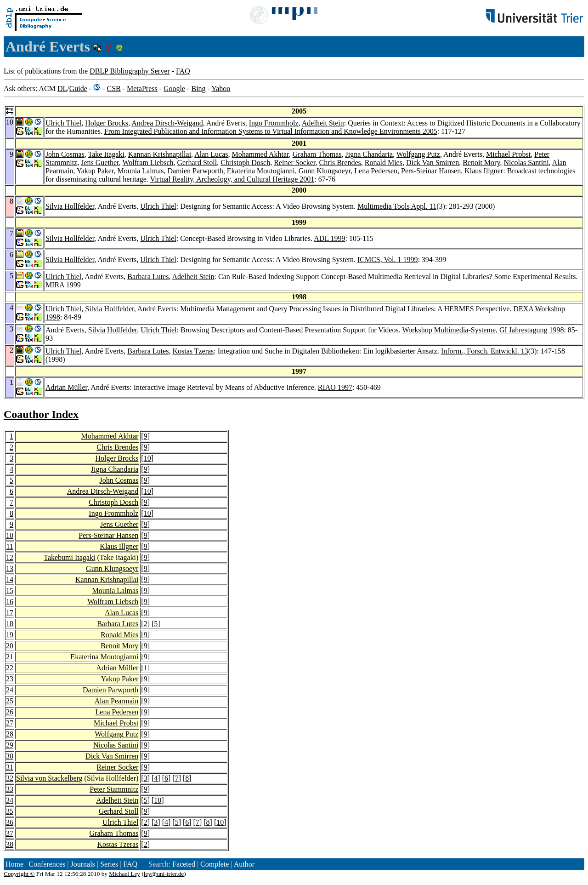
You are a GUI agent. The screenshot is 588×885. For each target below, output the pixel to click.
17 (10, 613)
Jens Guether (100, 163)
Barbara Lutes (148, 277)
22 (10, 668)
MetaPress (142, 88)
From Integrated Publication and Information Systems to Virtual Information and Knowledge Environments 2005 (271, 131)
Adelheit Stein (323, 123)
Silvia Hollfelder (70, 206)
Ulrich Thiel (63, 123)
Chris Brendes (340, 163)
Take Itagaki (106, 154)
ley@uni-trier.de (164, 874)
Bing (198, 88)
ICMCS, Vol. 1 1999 (387, 260)
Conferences (47, 864)
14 (10, 580)
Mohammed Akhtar (260, 154)
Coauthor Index (41, 414)
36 (10, 822)
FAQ (183, 71)
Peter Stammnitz (114, 789)
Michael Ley (124, 874)
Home (14, 864)
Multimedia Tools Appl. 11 (397, 206)
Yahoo (221, 88)
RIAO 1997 (335, 387)
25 (10, 701)
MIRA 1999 (63, 285)
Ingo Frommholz (274, 123)
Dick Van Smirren (433, 163)
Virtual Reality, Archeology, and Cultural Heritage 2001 (232, 179)
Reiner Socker (294, 163)
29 (10, 745)
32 (10, 778)
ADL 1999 (329, 238)
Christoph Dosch (245, 163)
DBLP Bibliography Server (130, 71)
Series (109, 864)
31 (10, 767)
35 (10, 811)
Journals (82, 864)
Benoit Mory (481, 163)
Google (174, 88)
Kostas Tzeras (193, 351)
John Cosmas (65, 154)
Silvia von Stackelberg (49, 778)
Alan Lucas (211, 154)
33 (10, 789)
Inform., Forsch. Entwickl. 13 (485, 351)
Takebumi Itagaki (69, 557)
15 (10, 591)
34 (10, 800)
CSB (113, 88)
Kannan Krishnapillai (160, 154)
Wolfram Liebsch (148, 163)
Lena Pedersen (376, 171)
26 (10, 712)
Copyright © (19, 874)
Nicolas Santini (526, 163)
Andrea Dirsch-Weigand (167, 123)
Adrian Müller (66, 387)
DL (62, 88)
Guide (78, 88)
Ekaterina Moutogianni (261, 171)
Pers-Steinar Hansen (431, 171)
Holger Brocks (107, 123)
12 (10, 557)
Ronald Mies (384, 163)
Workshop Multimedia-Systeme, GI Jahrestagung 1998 (483, 330)
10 (147, 458)
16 (10, 602)
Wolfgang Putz (418, 154)
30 (10, 756)
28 (10, 734)
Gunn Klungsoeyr (325, 171)
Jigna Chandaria (369, 154)
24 (10, 690)
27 (10, 723)
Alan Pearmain (117, 701)
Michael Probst (508, 154)
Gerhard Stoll (197, 163)
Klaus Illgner (484, 171)
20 (10, 646)
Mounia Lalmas (141, 171)
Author (244, 864)
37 (10, 833)
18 (10, 624)
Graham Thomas (317, 154)
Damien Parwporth (195, 171)
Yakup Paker (95, 171)
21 (10, 657)
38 (10, 844)
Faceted (184, 864)
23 (10, 679)
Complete (215, 864)
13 (10, 568)
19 (10, 635)
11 (10, 546)
